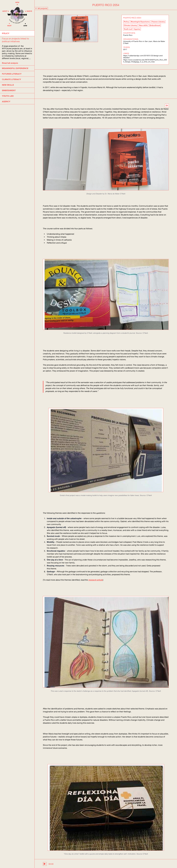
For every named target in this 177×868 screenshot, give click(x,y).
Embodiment (155, 25)
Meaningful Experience (140, 22)
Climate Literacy (130, 25)
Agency (137, 29)
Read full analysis (10, 63)
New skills (143, 25)
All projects (41, 8)
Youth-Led (128, 29)
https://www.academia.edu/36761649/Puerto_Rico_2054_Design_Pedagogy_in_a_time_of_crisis (145, 61)
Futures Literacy (158, 22)
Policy (126, 22)
